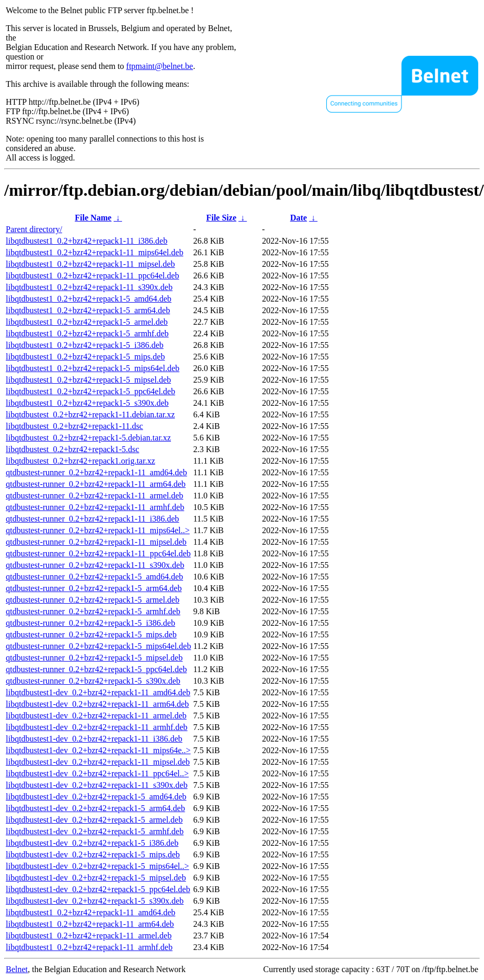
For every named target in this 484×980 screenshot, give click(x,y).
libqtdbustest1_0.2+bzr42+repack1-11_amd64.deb (90, 912)
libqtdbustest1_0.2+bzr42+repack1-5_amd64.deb (89, 299)
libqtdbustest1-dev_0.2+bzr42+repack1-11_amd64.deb (98, 692)
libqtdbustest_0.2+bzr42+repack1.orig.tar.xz (80, 461)
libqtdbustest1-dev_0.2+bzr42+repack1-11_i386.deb (94, 739)
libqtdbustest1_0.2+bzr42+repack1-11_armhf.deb (89, 947)
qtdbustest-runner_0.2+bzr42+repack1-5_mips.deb (91, 634)
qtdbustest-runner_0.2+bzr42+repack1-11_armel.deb (94, 496)
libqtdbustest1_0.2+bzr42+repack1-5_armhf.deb (87, 333)
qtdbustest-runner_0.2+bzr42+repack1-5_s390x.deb (93, 681)
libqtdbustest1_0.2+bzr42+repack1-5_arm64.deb (88, 310)
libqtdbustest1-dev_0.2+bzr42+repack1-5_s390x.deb (95, 901)
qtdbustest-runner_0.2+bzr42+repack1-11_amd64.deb (96, 472)
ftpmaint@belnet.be (160, 66)
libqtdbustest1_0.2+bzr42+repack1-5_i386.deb (85, 345)
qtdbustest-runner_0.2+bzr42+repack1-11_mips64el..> (98, 530)
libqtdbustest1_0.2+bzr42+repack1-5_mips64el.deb (93, 368)
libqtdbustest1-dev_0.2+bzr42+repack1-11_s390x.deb (97, 785)
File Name (93, 218)
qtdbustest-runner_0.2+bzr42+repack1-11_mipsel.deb (96, 542)
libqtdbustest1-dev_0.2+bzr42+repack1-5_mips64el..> (97, 866)
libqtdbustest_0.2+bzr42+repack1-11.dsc (74, 426)
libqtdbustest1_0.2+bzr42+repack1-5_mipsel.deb (88, 380)
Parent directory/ (34, 229)
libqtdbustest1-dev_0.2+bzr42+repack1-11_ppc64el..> (97, 773)
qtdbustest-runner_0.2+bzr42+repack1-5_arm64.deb (94, 588)
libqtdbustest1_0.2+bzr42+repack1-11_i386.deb (87, 241)
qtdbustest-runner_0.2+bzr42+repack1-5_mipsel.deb (94, 658)
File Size (221, 218)
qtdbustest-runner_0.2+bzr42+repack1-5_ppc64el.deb (96, 669)
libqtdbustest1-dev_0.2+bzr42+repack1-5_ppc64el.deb (98, 889)
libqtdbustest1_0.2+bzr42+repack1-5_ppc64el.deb (90, 391)
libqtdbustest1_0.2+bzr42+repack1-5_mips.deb (85, 357)
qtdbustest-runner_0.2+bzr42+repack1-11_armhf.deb (95, 507)
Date (298, 218)
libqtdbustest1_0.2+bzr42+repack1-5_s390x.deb (87, 403)
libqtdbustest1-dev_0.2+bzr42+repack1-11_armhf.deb (97, 727)
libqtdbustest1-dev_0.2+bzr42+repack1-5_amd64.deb (96, 797)
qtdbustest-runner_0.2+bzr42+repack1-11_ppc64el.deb (98, 553)
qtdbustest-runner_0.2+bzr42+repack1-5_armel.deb (93, 600)
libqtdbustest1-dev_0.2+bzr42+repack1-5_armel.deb (94, 820)
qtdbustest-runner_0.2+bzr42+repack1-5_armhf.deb (93, 611)
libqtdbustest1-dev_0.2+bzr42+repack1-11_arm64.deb (97, 704)
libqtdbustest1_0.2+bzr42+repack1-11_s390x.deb (89, 287)
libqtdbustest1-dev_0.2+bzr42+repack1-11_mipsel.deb (98, 762)
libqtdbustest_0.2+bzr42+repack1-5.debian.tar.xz (88, 438)
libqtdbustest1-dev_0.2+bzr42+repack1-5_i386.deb (92, 843)
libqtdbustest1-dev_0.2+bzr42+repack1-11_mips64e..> (98, 750)
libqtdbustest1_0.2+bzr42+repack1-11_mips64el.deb (94, 252)
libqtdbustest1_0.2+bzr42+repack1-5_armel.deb (87, 322)
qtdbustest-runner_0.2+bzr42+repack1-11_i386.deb (92, 519)
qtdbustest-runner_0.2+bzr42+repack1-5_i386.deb (90, 623)
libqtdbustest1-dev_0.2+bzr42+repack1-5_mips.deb (93, 854)
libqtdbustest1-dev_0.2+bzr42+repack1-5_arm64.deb (95, 808)
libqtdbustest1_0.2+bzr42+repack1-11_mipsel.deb (90, 264)
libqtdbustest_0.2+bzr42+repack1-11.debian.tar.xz (90, 414)
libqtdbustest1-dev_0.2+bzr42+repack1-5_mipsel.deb (96, 878)
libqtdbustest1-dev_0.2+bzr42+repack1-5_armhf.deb (95, 831)
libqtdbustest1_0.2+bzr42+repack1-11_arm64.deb (90, 924)
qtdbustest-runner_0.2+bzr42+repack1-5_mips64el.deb (98, 646)
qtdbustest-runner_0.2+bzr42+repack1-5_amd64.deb (94, 577)
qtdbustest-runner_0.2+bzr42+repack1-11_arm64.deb (96, 484)
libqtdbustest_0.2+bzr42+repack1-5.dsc (73, 449)
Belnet (17, 969)
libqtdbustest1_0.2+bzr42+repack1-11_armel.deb (89, 936)
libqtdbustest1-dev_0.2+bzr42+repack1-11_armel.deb (96, 716)
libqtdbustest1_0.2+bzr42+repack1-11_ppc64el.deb (92, 276)
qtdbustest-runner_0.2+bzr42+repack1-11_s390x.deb (95, 565)
